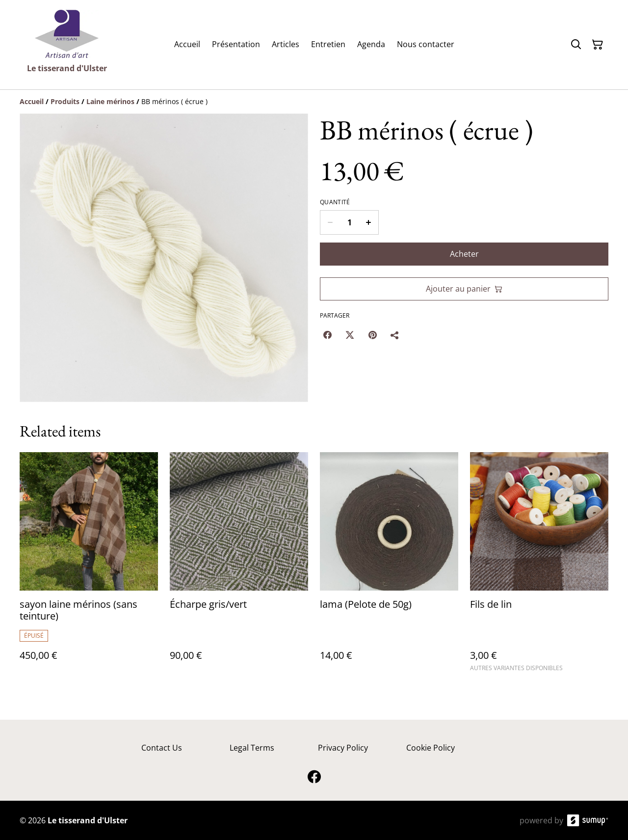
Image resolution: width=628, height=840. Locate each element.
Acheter (464, 254)
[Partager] (395, 335)
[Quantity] (349, 222)
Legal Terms (252, 748)
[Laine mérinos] (110, 101)
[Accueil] (32, 101)
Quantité (335, 202)
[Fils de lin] (539, 566)
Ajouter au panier (464, 289)
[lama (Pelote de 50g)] (389, 566)
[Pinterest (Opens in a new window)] (372, 335)
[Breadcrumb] (314, 102)
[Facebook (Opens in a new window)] (327, 335)
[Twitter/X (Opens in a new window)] (350, 335)
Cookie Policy (431, 748)
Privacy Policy (343, 748)
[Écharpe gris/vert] (239, 566)
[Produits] (65, 101)
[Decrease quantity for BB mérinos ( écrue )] (330, 222)
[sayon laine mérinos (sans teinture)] (89, 566)
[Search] (576, 45)
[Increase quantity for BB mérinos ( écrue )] (369, 222)
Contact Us (162, 748)
